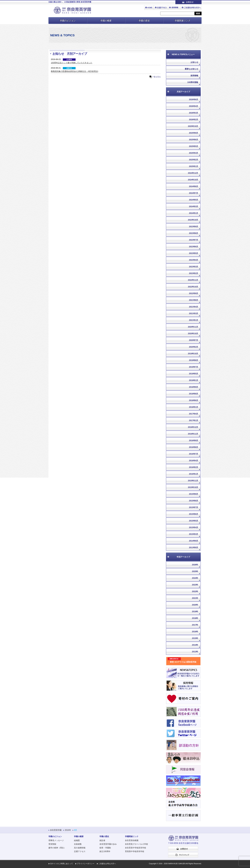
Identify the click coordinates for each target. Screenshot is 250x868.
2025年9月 (193, 133)
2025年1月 (193, 166)
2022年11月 (193, 280)
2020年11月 (193, 327)
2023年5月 (193, 253)
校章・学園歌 (105, 848)
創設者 (102, 840)
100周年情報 (193, 82)
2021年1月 (193, 320)
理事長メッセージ (56, 840)
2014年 (195, 645)
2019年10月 (193, 354)
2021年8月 (193, 300)
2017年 (195, 625)
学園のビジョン (68, 21)
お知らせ (194, 62)
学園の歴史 (144, 21)
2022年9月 (193, 293)
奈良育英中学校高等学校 (136, 848)
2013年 (195, 652)
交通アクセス (80, 851)
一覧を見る (156, 77)
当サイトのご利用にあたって (61, 864)
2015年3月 (193, 534)
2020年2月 (193, 347)
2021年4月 (193, 307)
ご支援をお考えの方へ (107, 864)
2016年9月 (193, 441)
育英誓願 (52, 844)
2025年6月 (193, 140)
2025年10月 (193, 126)
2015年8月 (193, 501)
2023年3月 (193, 267)
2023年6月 (193, 247)
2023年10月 (193, 220)
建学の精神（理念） (57, 848)
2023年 (195, 585)
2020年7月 (193, 340)
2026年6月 (193, 100)
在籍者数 (78, 844)
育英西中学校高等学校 (135, 851)
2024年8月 (193, 186)
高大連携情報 (80, 848)
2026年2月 (193, 120)
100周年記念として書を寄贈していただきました (72, 63)
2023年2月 (193, 273)
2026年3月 (193, 113)
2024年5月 (193, 200)
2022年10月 (193, 287)
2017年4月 (193, 414)
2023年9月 (193, 227)
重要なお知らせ (191, 69)
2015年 (195, 638)
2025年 (195, 571)
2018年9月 (193, 387)
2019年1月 (193, 380)
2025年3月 (193, 153)
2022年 (195, 591)
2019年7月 (193, 367)
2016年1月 (193, 474)
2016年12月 (193, 427)
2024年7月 (193, 193)
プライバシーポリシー (86, 864)
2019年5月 (193, 374)
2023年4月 (193, 260)
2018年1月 (193, 407)
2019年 (195, 612)
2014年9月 (193, 541)
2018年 (195, 618)
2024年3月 (193, 206)
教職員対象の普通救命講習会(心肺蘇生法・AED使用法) (75, 71)
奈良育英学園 (56, 830)
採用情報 (194, 76)
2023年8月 (193, 233)
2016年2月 (193, 467)
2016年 (195, 632)
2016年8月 (193, 447)
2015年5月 (193, 521)
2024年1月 (193, 213)
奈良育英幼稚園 (132, 840)
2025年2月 (193, 160)
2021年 (195, 598)
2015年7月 (193, 507)
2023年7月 (193, 240)
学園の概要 (106, 21)
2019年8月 (193, 360)
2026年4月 (193, 106)
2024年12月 (193, 173)
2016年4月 (193, 461)
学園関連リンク (182, 21)
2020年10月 (193, 334)
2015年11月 (193, 481)
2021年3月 (193, 313)
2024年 (195, 578)
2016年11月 (193, 434)
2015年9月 (193, 494)
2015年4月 (193, 527)
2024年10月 (193, 180)
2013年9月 (193, 548)
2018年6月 (193, 400)
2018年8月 (193, 394)
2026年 (195, 565)
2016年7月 (193, 454)
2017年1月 (193, 420)
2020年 (195, 605)
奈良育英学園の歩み (108, 844)
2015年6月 (193, 514)
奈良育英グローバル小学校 (136, 844)
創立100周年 (105, 851)
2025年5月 (193, 146)
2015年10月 (193, 487)
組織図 (77, 840)
